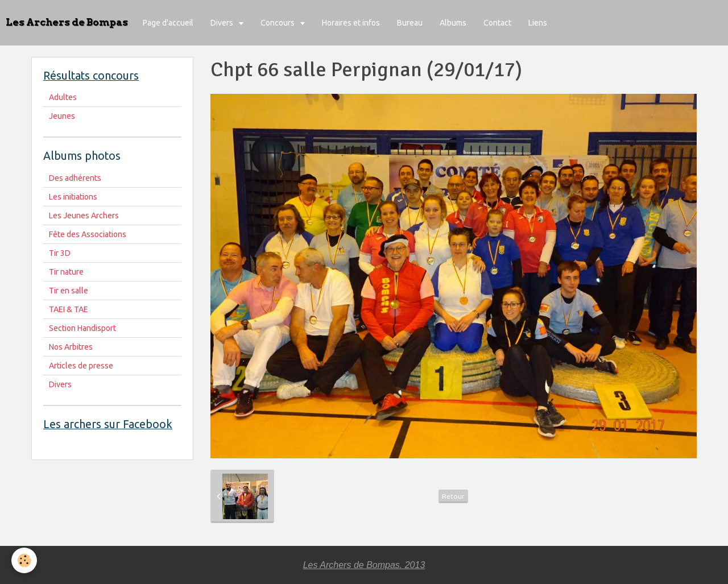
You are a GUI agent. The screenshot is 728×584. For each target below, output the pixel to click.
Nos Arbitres (71, 347)
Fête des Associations (88, 234)
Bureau (410, 23)
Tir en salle (69, 291)
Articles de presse (81, 366)
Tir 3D (60, 253)
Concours (278, 23)
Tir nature (66, 272)
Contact (497, 23)
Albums (453, 23)
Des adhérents (75, 178)
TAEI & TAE (69, 309)
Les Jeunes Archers (84, 216)
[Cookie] (24, 560)
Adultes (63, 97)
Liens (538, 23)
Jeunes (62, 116)
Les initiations (73, 197)
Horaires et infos (351, 23)
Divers (223, 23)
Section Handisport (82, 328)
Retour (453, 496)
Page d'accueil (168, 23)
